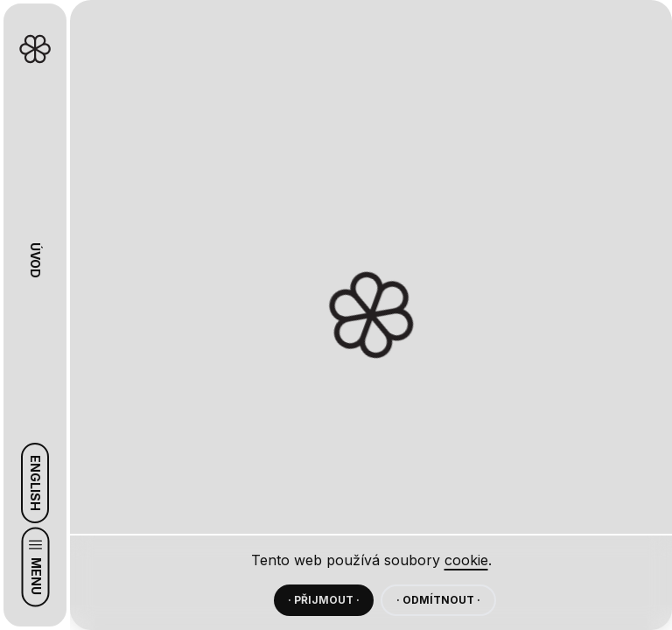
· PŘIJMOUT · (324, 600)
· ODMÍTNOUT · (438, 600)
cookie (466, 560)
